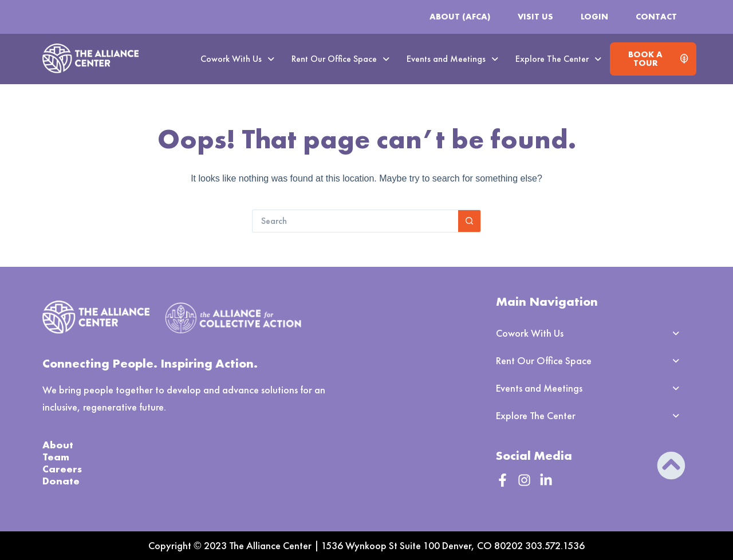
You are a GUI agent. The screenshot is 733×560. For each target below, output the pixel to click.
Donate (61, 481)
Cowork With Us (237, 59)
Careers (62, 469)
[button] (237, 59)
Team (56, 457)
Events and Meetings (452, 59)
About (58, 445)
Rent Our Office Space (340, 59)
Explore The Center (558, 59)
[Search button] (470, 221)
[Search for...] (355, 221)
